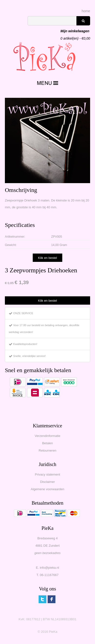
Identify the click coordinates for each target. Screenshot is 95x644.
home (86, 11)
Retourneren (47, 450)
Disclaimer (47, 482)
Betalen (47, 443)
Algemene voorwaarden (47, 489)
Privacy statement (47, 474)
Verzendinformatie (47, 436)
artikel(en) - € (75, 32)
